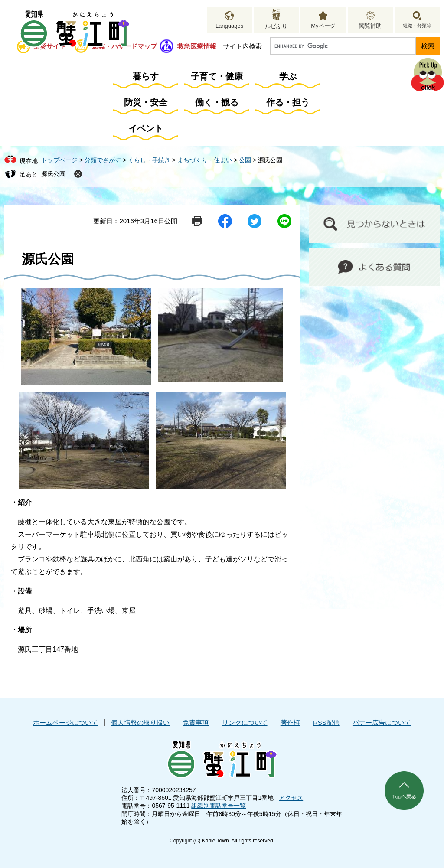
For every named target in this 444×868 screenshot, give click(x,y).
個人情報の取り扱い (140, 723)
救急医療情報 (197, 46)
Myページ (323, 26)
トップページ (59, 160)
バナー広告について (382, 723)
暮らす (146, 76)
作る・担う (288, 102)
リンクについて (245, 723)
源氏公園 (53, 174)
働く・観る (217, 102)
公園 (245, 160)
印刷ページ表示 (197, 221)
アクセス (291, 798)
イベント (146, 128)
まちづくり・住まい (205, 160)
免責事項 (196, 723)
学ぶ (288, 76)
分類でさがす (103, 160)
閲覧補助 (370, 26)
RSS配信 (326, 723)
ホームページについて (65, 723)
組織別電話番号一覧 (219, 806)
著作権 (290, 723)
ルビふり (276, 26)
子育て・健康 (217, 76)
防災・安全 (146, 102)
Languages (229, 26)
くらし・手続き (149, 160)
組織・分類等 (417, 26)
